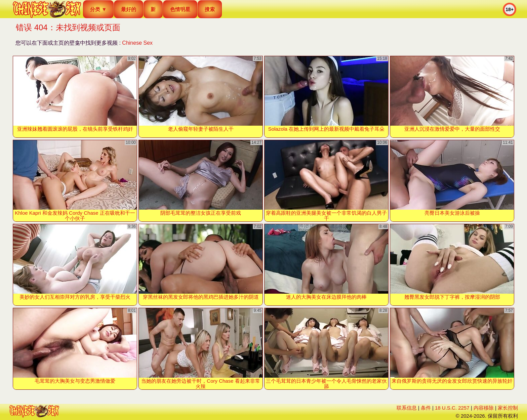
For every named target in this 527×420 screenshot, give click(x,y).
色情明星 (180, 9)
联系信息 (407, 408)
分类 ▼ (98, 9)
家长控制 (508, 408)
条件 (426, 408)
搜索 (210, 9)
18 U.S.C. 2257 (452, 408)
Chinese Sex (137, 43)
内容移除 (484, 408)
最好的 (129, 9)
